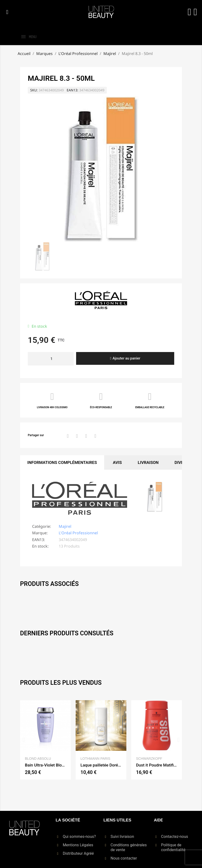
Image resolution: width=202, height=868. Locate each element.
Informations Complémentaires (62, 462)
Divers (181, 462)
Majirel (65, 526)
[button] (7, 12)
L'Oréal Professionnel (78, 533)
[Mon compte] (190, 12)
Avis (117, 462)
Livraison (148, 462)
